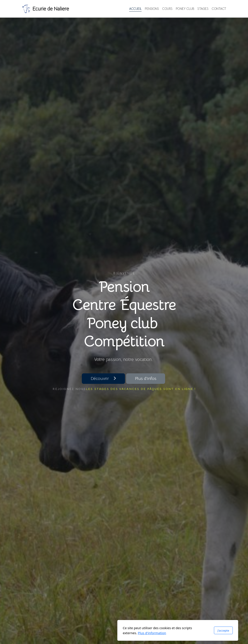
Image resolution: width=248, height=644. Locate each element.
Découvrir (103, 378)
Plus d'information (98, 633)
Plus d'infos (146, 378)
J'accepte (170, 630)
